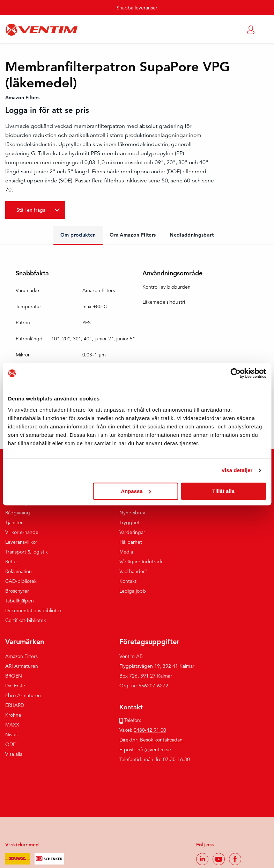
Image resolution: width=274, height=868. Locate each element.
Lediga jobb (133, 591)
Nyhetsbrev (132, 513)
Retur (11, 562)
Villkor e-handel (22, 532)
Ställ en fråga (31, 210)
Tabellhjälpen (20, 601)
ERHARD (15, 705)
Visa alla (14, 754)
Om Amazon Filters (133, 235)
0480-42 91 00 (150, 730)
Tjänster (14, 522)
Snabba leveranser (137, 8)
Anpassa (136, 491)
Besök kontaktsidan (161, 740)
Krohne (13, 715)
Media (126, 552)
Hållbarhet (131, 542)
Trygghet (129, 522)
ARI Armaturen (22, 666)
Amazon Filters (21, 656)
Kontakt (128, 581)
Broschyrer (17, 591)
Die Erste (15, 686)
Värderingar (132, 532)
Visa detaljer (237, 470)
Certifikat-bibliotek (26, 620)
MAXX (12, 725)
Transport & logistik (27, 552)
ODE (10, 744)
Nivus (11, 735)
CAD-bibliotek (21, 581)
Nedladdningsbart (192, 235)
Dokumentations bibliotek (34, 610)
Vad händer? (133, 571)
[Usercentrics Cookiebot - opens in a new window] (235, 373)
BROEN (14, 676)
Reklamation (18, 571)
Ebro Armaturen (23, 695)
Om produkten (78, 235)
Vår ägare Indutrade (142, 562)
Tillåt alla (223, 491)
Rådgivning (18, 513)
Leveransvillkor (21, 542)
